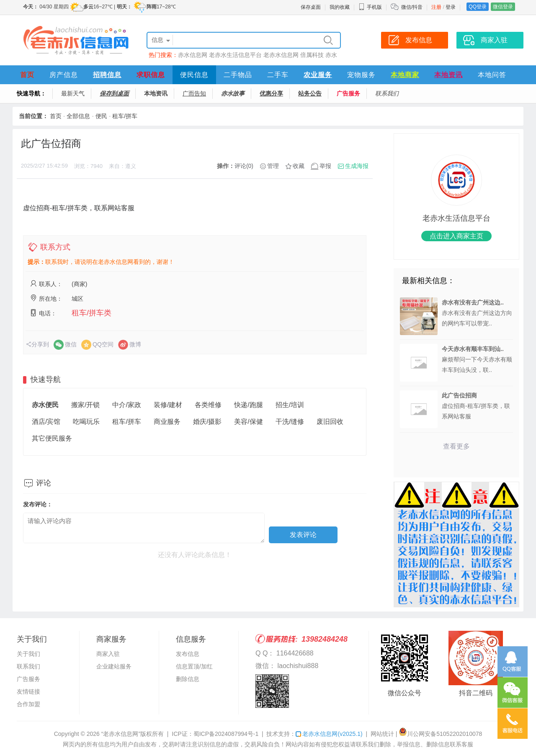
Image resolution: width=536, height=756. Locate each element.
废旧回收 (330, 422)
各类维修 (208, 405)
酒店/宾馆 (46, 422)
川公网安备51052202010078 (440, 734)
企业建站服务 (114, 666)
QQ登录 (478, 7)
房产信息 (64, 75)
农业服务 (318, 75)
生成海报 (357, 166)
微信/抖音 (412, 7)
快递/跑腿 (248, 405)
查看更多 (456, 446)
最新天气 (73, 93)
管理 (273, 166)
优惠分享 (271, 93)
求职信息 (151, 75)
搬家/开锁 (85, 405)
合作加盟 (28, 704)
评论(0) (244, 166)
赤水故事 (233, 93)
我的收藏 (340, 7)
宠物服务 (361, 75)
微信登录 (503, 7)
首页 (27, 75)
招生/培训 (290, 405)
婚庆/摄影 (207, 422)
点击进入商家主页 (456, 236)
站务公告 (310, 93)
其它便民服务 (52, 438)
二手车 (278, 75)
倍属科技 (312, 55)
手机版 (370, 7)
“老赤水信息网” (121, 734)
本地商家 (405, 75)
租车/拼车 (125, 116)
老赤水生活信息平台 (235, 55)
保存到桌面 (114, 93)
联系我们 (387, 93)
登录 (451, 7)
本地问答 (492, 75)
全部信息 (78, 116)
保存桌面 (311, 7)
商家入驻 (108, 654)
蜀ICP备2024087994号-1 (226, 734)
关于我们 (28, 654)
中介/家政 (126, 405)
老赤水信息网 (281, 55)
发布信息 (188, 654)
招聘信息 (107, 75)
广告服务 (348, 93)
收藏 (299, 166)
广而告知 (194, 93)
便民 (101, 116)
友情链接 (28, 691)
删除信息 (188, 679)
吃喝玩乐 (86, 422)
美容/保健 (248, 422)
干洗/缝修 (290, 422)
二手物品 (238, 75)
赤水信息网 (193, 55)
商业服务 (167, 422)
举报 (325, 166)
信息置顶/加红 (194, 666)
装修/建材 (168, 405)
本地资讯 (448, 75)
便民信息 (194, 75)
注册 (436, 7)
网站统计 (382, 734)
